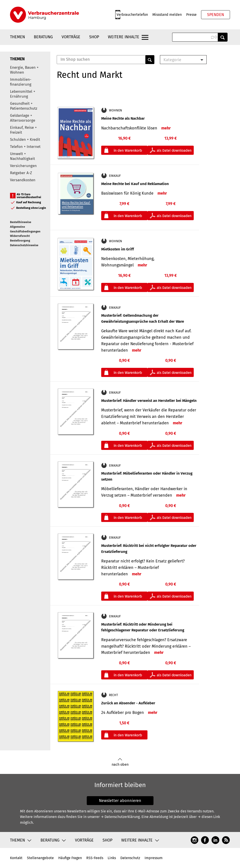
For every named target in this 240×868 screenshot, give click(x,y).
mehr (166, 128)
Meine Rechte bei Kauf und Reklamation (135, 184)
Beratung (43, 37)
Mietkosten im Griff (118, 249)
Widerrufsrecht (20, 236)
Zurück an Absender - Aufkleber (128, 703)
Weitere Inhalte (124, 37)
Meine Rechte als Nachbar (123, 118)
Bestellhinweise (21, 222)
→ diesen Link (209, 817)
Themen (17, 37)
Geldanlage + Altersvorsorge (23, 118)
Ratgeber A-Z (21, 173)
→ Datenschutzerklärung (120, 817)
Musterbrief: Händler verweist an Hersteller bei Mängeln (149, 401)
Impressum (154, 858)
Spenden (216, 15)
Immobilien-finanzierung (21, 82)
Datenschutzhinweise (24, 245)
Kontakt (16, 858)
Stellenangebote (40, 858)
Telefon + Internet (25, 147)
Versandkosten (23, 180)
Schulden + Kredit (25, 140)
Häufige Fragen (70, 858)
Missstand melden (167, 15)
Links (112, 858)
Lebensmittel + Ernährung (23, 94)
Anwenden (223, 37)
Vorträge (71, 37)
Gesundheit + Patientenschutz (24, 106)
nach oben (120, 762)
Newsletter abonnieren (120, 801)
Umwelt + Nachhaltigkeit (22, 156)
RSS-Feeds (95, 858)
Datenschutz (130, 858)
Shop (94, 37)
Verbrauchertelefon (132, 15)
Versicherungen (23, 166)
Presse (191, 15)
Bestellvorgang (20, 241)
